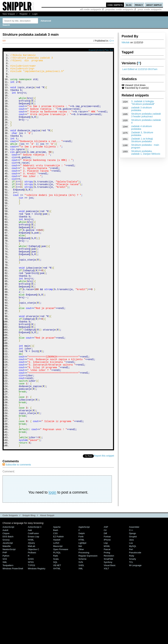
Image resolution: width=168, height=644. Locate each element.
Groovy (6, 613)
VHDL (81, 639)
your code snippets (150, 9)
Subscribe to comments (17, 538)
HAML (31, 613)
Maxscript (58, 620)
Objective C (33, 623)
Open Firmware (61, 623)
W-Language (135, 639)
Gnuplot (133, 610)
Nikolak (126, 42)
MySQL (133, 620)
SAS (5, 633)
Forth (81, 610)
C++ (112, 41)
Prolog (107, 626)
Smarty (132, 633)
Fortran (107, 610)
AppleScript (84, 601)
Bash (56, 604)
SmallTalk (108, 633)
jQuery (31, 617)
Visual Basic (110, 639)
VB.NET (57, 639)
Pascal (107, 623)
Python (6, 629)
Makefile (7, 620)
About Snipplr (47, 589)
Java (131, 613)
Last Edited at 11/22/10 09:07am (140, 69)
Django (132, 607)
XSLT (106, 642)
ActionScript (8, 601)
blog (129, 5)
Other (81, 623)
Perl (131, 623)
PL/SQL (57, 626)
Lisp (106, 617)
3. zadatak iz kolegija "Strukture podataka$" (143, 103)
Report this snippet (104, 529)
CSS (55, 607)
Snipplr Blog (29, 589)
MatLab (31, 620)
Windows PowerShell (13, 642)
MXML (107, 620)
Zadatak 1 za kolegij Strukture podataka (142, 140)
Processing (84, 626)
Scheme (82, 633)
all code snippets (91, 9)
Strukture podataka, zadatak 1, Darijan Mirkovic (146, 152)
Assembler (134, 601)
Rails (56, 629)
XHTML (57, 642)
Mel (80, 620)
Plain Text (109, 50)
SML (5, 636)
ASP (106, 601)
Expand (92, 50)
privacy (139, 5)
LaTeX (56, 617)
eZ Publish (58, 610)
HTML (81, 613)
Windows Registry (37, 642)
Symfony (108, 636)
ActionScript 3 (35, 601)
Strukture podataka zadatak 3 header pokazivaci (146, 115)
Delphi (82, 607)
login (52, 566)
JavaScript (8, 617)
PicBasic (32, 626)
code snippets (115, 5)
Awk (30, 604)
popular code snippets (119, 9)
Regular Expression (88, 629)
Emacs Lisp (33, 610)
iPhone (107, 613)
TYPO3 (31, 639)
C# (105, 604)
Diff (105, 607)
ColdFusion (33, 607)
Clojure (6, 607)
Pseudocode (135, 626)
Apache (57, 601)
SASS (31, 633)
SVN (81, 636)
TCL (131, 636)
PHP (5, 626)
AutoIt (5, 604)
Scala (56, 633)
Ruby (132, 629)
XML (81, 642)
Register (24, 14)
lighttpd (82, 617)
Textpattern (8, 639)
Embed (100, 50)
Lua (131, 617)
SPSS (31, 636)
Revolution (109, 629)
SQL (55, 636)
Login (35, 14)
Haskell (57, 613)
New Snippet (9, 14)
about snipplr (154, 5)
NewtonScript (9, 623)
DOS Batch (8, 610)
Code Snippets (10, 589)
